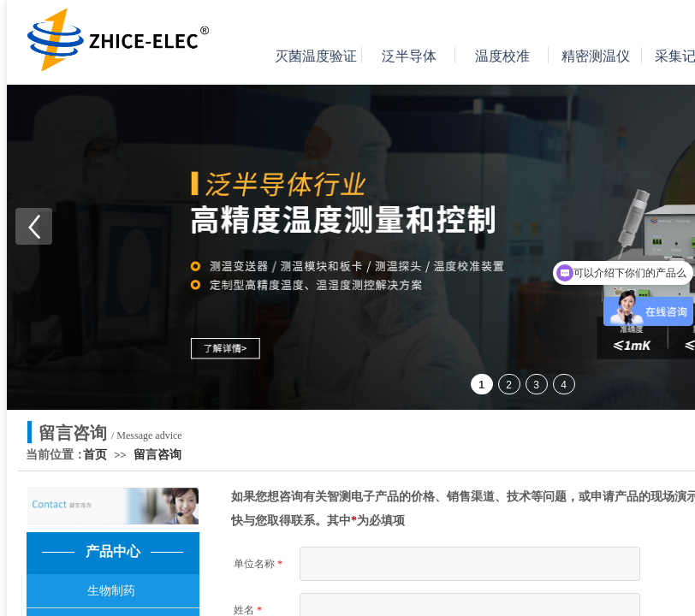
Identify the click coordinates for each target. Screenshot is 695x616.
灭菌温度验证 (316, 56)
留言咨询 (157, 455)
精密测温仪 (596, 56)
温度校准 (502, 56)
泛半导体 (409, 56)
